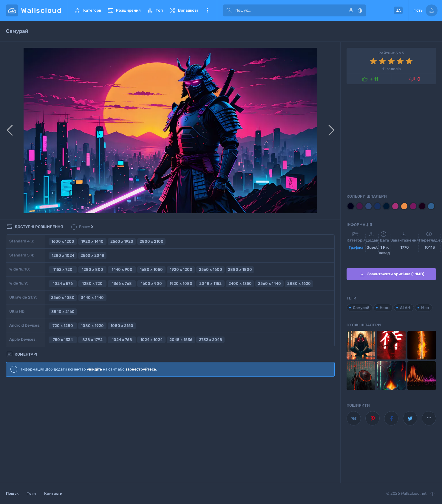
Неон (385, 308)
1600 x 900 (151, 283)
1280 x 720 (92, 283)
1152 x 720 (63, 269)
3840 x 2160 (63, 312)
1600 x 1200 (63, 241)
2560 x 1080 (63, 298)
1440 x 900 (122, 269)
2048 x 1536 (181, 340)
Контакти (53, 493)
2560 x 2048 (92, 255)
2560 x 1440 (269, 283)
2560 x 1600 (211, 269)
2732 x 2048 (211, 340)
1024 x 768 (122, 340)
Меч (425, 308)
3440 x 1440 (92, 298)
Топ (155, 10)
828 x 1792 (92, 340)
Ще (207, 10)
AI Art (405, 308)
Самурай (361, 308)
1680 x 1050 (151, 269)
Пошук (12, 493)
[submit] (229, 10)
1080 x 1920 (92, 326)
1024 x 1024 (151, 340)
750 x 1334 (63, 340)
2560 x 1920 (122, 241)
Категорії (87, 10)
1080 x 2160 (122, 326)
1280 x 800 (92, 269)
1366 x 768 (122, 283)
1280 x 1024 (63, 255)
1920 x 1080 (181, 283)
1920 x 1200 (181, 269)
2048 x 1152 (210, 283)
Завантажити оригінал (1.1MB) (391, 274)
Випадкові (183, 10)
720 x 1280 (63, 326)
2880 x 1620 (299, 283)
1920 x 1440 (92, 241)
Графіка (356, 247)
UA (398, 11)
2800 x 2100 (152, 241)
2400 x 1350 (240, 283)
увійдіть (94, 369)
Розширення (124, 10)
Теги (31, 493)
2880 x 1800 (240, 269)
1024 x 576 (63, 283)
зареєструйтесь (141, 369)
